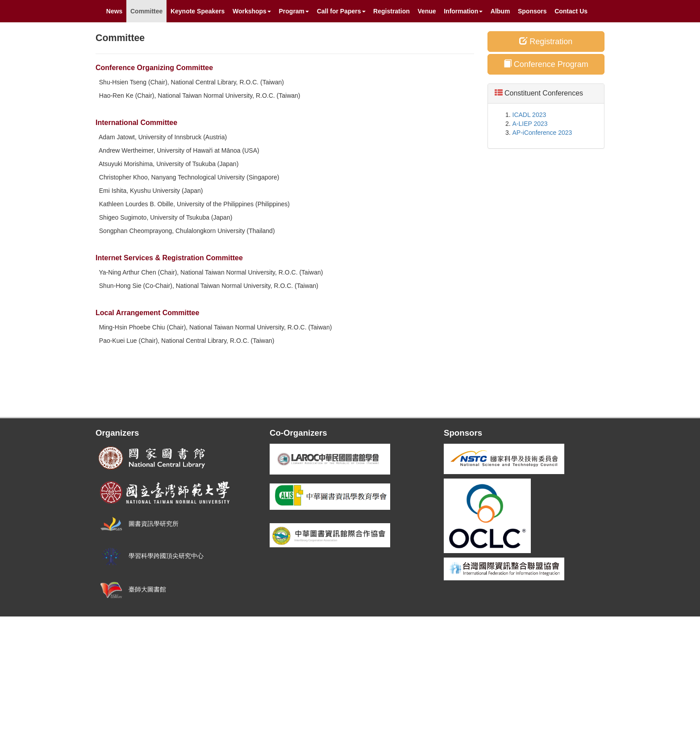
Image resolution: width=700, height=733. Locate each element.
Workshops (252, 11)
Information (463, 11)
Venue (427, 11)
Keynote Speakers (198, 11)
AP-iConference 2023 (542, 133)
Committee (146, 11)
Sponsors (532, 11)
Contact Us (571, 11)
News (115, 11)
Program (294, 11)
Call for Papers (341, 11)
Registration (392, 11)
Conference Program (546, 64)
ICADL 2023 (529, 115)
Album (500, 11)
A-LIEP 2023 (530, 124)
